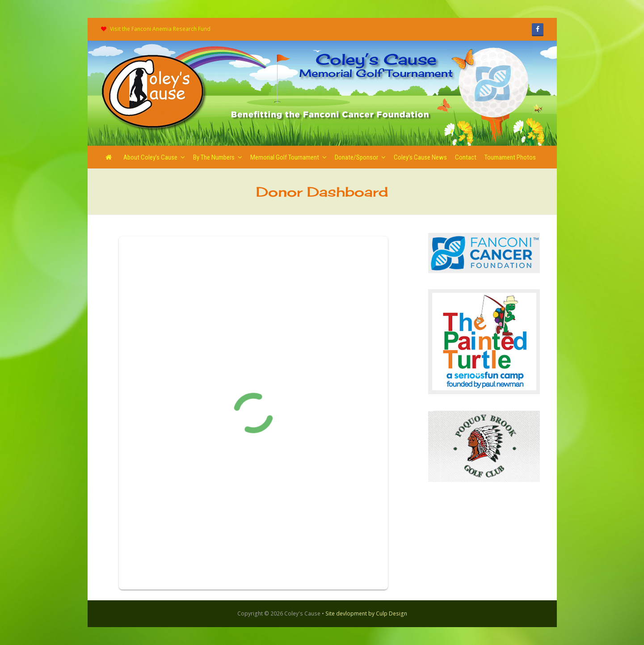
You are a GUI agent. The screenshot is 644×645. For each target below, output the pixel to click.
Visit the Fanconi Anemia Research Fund (160, 29)
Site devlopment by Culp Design (366, 613)
